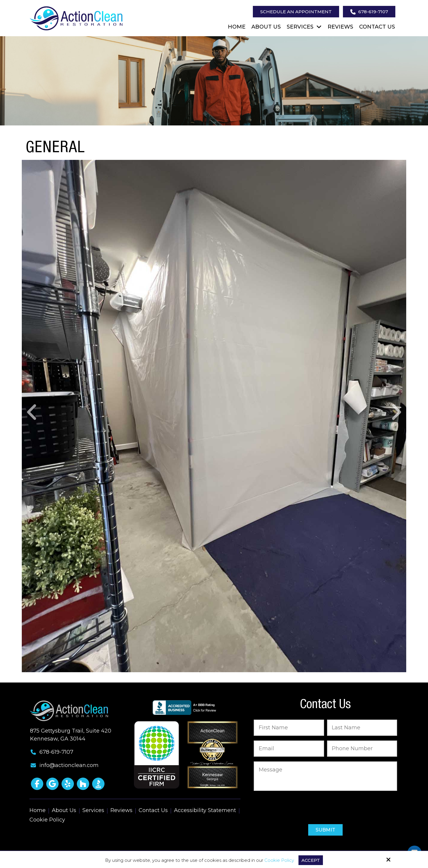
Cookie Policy (279, 860)
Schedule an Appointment (296, 12)
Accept (311, 860)
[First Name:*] (289, 728)
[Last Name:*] (362, 728)
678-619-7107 (369, 12)
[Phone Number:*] (362, 749)
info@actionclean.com (69, 765)
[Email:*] (289, 749)
